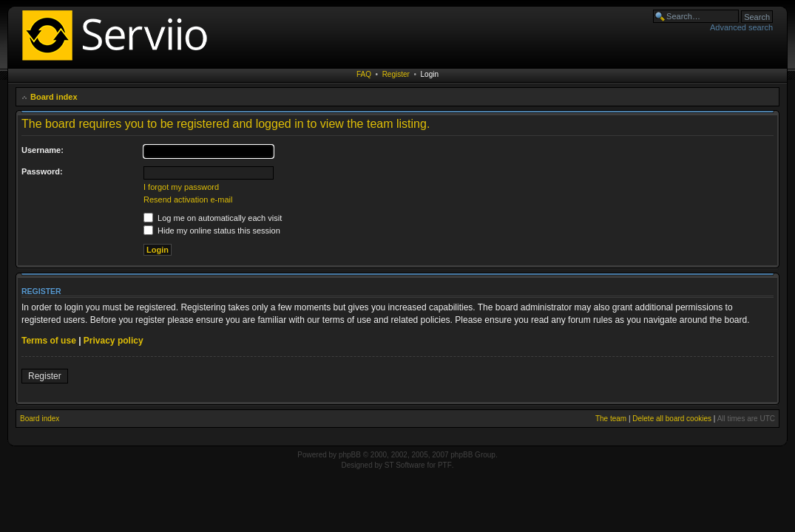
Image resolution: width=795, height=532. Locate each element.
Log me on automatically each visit (213, 218)
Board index (54, 97)
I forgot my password (181, 187)
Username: (43, 150)
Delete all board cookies (672, 419)
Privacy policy (114, 341)
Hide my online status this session (212, 231)
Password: (42, 171)
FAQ (364, 74)
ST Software (405, 465)
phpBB (350, 455)
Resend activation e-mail (188, 199)
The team (611, 419)
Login (430, 74)
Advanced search (741, 27)
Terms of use (49, 341)
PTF (445, 465)
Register (396, 74)
